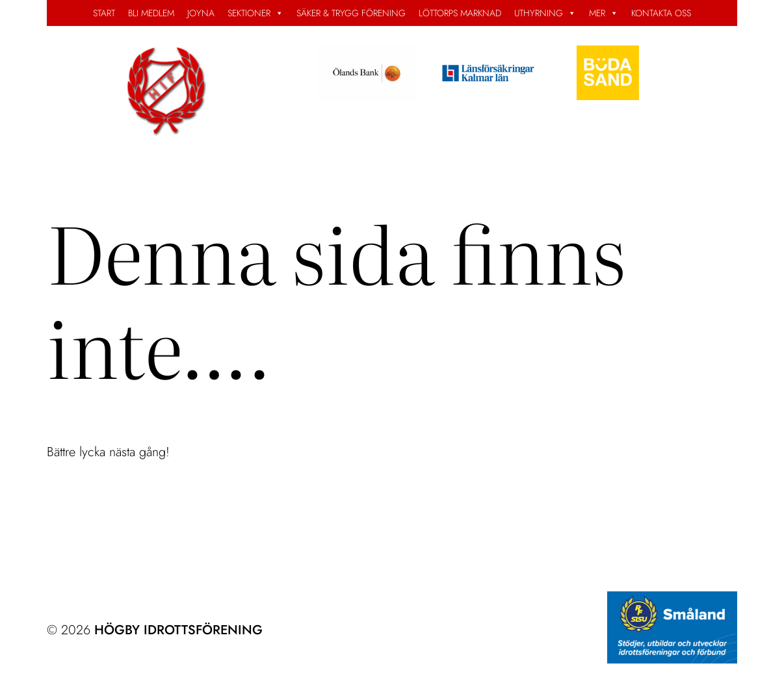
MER (604, 13)
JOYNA (201, 13)
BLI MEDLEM (151, 13)
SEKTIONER (255, 13)
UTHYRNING (545, 13)
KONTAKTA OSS (661, 13)
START (104, 13)
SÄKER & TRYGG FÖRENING (351, 13)
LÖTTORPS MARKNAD (460, 13)
